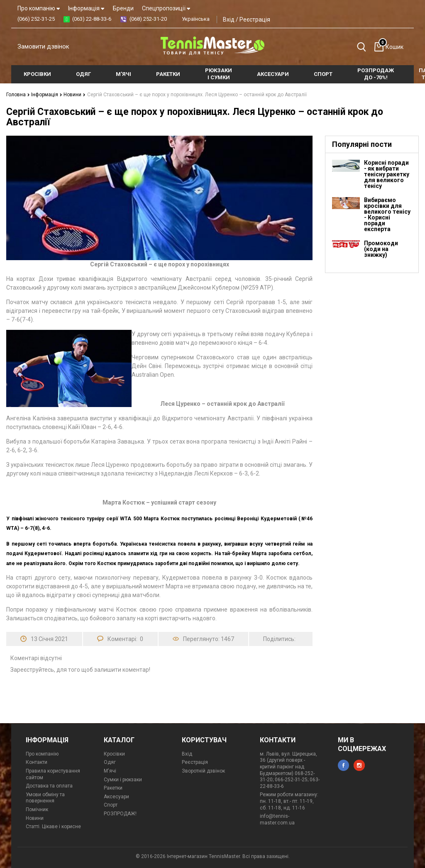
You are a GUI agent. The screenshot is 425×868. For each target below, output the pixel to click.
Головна (18, 95)
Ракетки (113, 788)
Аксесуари (116, 797)
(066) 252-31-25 (36, 19)
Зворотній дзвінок (203, 771)
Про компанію (39, 8)
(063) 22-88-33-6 (92, 19)
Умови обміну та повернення (45, 798)
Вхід (229, 20)
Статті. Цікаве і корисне (53, 827)
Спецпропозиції (166, 8)
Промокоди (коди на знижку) (381, 249)
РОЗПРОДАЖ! (120, 814)
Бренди (123, 8)
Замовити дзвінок (43, 46)
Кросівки (114, 754)
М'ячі (110, 771)
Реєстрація (255, 20)
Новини (74, 95)
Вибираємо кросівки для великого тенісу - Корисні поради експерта (387, 215)
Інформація (86, 8)
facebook (343, 765)
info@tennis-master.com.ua (277, 819)
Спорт (111, 805)
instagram (359, 765)
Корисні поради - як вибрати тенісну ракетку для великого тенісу (387, 174)
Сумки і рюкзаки (123, 780)
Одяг (110, 762)
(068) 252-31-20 (148, 19)
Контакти (37, 762)
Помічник (37, 809)
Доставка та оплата (49, 786)
